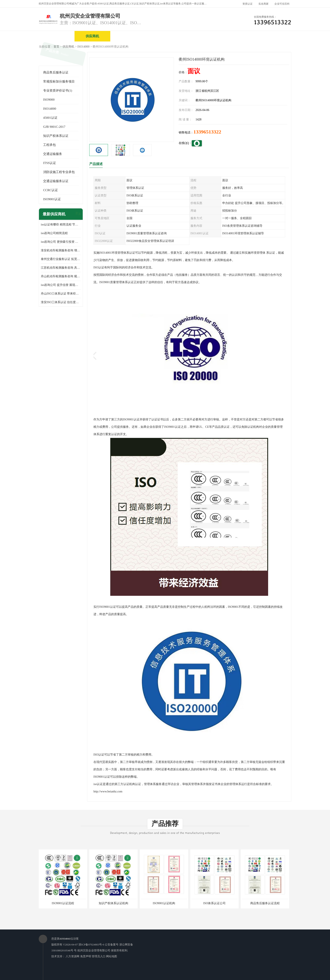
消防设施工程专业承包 (59, 172)
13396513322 (207, 132)
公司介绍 (164, 36)
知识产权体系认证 (56, 136)
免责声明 (86, 956)
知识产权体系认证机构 (113, 903)
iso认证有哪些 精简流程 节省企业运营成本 (61, 225)
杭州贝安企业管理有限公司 (94, 950)
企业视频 (128, 36)
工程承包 (49, 145)
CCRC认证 (51, 190)
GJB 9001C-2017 (54, 127)
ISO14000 (84, 47)
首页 (56, 47)
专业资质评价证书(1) (58, 91)
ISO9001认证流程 (63, 903)
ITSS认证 (50, 163)
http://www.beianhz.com (108, 791)
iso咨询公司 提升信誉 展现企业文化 (61, 285)
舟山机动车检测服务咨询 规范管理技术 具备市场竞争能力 (61, 276)
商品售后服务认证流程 (265, 903)
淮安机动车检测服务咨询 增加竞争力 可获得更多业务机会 (61, 250)
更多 (78, 214)
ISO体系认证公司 (215, 903)
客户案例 (271, 36)
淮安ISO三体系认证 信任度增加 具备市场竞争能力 (61, 302)
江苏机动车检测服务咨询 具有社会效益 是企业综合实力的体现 (61, 268)
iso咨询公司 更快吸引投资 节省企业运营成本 (61, 242)
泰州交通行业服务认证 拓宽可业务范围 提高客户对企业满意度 (61, 259)
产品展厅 (200, 36)
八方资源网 (73, 956)
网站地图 (112, 956)
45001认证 (50, 118)
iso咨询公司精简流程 (54, 233)
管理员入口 (99, 956)
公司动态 (236, 36)
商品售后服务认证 (56, 72)
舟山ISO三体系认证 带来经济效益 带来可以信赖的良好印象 (61, 294)
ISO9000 (49, 100)
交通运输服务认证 (56, 181)
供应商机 (92, 36)
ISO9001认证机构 (164, 903)
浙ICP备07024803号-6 (91, 945)
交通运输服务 (53, 154)
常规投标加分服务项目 (59, 81)
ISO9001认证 (52, 199)
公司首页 (57, 36)
